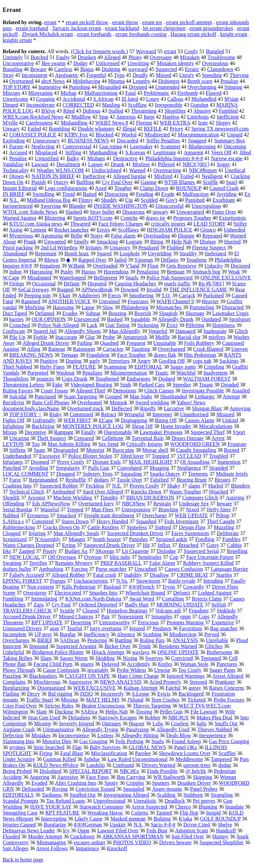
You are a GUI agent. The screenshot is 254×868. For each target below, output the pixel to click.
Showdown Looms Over (185, 753)
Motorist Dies (57, 741)
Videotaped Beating (91, 385)
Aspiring (235, 498)
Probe (109, 337)
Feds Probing (129, 741)
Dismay (208, 242)
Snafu (158, 741)
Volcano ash (168, 611)
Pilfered (166, 164)
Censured (84, 438)
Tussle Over (129, 480)
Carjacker (113, 349)
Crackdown (82, 836)
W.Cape (11, 278)
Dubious (92, 111)
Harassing (63, 307)
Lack (92, 325)
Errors (103, 230)
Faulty (63, 57)
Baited (90, 194)
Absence (126, 634)
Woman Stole (194, 664)
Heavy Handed (112, 521)
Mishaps (96, 158)
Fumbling (13, 599)
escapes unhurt (89, 842)
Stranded (218, 468)
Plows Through (19, 670)
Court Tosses (54, 391)
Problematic (157, 93)
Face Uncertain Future (210, 557)
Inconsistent (35, 75)
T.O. (166, 295)
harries (17, 319)
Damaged (185, 331)
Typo (119, 75)
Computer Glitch (200, 498)
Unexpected (86, 319)
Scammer (170, 146)
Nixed (193, 509)
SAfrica (89, 712)
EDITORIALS (18, 795)
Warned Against (20, 218)
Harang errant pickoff (193, 34)
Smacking (107, 242)
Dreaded (230, 385)
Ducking (64, 712)
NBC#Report (203, 170)
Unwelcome (15, 99)
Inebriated (215, 253)
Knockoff (117, 848)
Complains (14, 682)
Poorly (50, 551)
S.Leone (141, 694)
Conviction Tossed (95, 789)
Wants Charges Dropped (28, 545)
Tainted (164, 813)
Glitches (214, 646)
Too (36, 444)
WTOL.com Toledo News (30, 212)
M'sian (231, 99)
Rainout (57, 349)
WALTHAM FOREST (207, 379)
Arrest (218, 438)
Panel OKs (186, 747)
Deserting (81, 622)
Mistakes (41, 735)
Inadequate (215, 331)
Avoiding (38, 468)
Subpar (93, 313)
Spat (104, 117)
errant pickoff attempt (189, 22)
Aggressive (80, 682)
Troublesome (221, 57)
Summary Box (230, 141)
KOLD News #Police (56, 765)
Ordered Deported (98, 605)
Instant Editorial (20, 188)
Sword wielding (152, 402)
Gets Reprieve (181, 266)
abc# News (53, 81)
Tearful (74, 628)
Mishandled (204, 99)
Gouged (113, 397)
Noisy (97, 236)
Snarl (232, 182)
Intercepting (54, 819)
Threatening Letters (23, 385)
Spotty (111, 783)
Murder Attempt (45, 836)
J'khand (135, 700)
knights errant (17, 40)
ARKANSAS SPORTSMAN (133, 836)
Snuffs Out (226, 723)
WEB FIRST (77, 420)
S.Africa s (13, 521)
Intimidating (44, 599)
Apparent (193, 152)
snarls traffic (177, 284)
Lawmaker (141, 146)
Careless (63, 69)
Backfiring (43, 426)
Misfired (163, 176)
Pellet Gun (171, 712)
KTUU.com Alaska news (36, 224)
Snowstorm (148, 581)
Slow (108, 307)
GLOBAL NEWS (148, 747)
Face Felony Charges (121, 224)
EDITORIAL (148, 367)
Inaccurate (66, 337)
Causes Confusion (184, 569)
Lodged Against (215, 593)
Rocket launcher (71, 230)
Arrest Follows (52, 848)
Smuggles (162, 616)
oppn (185, 616)
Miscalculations (216, 426)
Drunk (118, 164)
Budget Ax (76, 551)
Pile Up (17, 337)
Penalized (148, 248)
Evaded (39, 783)
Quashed (109, 343)
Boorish (143, 313)
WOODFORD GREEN (195, 444)
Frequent (136, 343)
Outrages (111, 723)
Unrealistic (145, 801)
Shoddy (109, 200)
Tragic (162, 373)
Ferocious (148, 622)
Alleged (112, 57)
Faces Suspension (190, 533)
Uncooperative (18, 63)
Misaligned (39, 278)
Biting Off (166, 420)
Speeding (212, 75)
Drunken (87, 57)
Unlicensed (107, 63)
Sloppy (223, 123)
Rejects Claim (207, 599)
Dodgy (81, 63)
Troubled (219, 456)
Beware (39, 69)
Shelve (225, 825)
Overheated (90, 402)
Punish (39, 182)
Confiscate (14, 331)
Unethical (235, 170)
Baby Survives (105, 747)
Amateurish (135, 337)
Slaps (46, 658)
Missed (163, 75)
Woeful (129, 135)
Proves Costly (144, 486)
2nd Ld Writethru (59, 248)
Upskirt (118, 825)
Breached (189, 545)
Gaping (148, 182)
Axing (16, 230)
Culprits (140, 813)
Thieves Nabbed (215, 729)
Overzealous (215, 63)
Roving (60, 789)
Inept (149, 117)
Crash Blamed (208, 349)
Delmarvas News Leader (29, 831)
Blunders (240, 486)
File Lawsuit (204, 712)
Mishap (68, 93)
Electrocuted (68, 593)
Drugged (65, 474)
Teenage (70, 355)
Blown (51, 260)
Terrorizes (119, 361)
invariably (98, 670)
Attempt (231, 397)
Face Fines (97, 777)
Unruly (186, 75)
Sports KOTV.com (93, 218)
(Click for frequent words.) (100, 51)
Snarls (132, 278)
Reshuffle (76, 480)
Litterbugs (198, 117)
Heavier (211, 301)
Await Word (142, 599)
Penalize (229, 81)
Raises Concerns (227, 688)
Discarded (127, 141)
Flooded (11, 836)
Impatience (87, 848)
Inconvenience (74, 735)
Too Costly (190, 670)
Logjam (134, 242)
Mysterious (21, 236)
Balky (73, 158)
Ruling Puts (152, 640)
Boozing (117, 313)
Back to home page (23, 860)
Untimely (13, 57)
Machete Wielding (73, 498)
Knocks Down (146, 492)
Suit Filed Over (188, 836)
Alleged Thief (90, 391)
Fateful (173, 688)
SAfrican (70, 640)
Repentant (46, 253)
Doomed (40, 462)
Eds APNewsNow (51, 504)
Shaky (174, 486)
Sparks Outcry (165, 474)
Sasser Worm (74, 658)
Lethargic (205, 397)
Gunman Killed (59, 759)
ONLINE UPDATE (178, 652)
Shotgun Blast (207, 408)
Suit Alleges (16, 848)
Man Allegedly (125, 331)
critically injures (168, 224)
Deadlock (175, 801)
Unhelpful (13, 652)
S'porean (144, 260)
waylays (141, 652)
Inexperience (213, 735)
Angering (39, 777)
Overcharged (172, 349)
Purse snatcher (111, 569)
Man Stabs (141, 397)
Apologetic (67, 75)
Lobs (158, 723)
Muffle (162, 337)
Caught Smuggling (196, 450)
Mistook (119, 402)
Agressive (67, 777)
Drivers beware (175, 842)
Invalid (154, 289)
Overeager (161, 57)
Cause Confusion (61, 670)
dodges (101, 480)
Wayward (146, 51)
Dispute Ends (107, 462)
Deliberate (228, 533)
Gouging (45, 99)
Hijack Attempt (108, 652)
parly (95, 361)
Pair (106, 616)
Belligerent (106, 278)
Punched (12, 468)
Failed (34, 129)
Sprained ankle (172, 539)
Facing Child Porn (53, 664)
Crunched (20, 325)
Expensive (223, 622)
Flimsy (86, 200)
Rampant (64, 432)
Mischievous (47, 682)
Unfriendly (44, 420)
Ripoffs (148, 408)
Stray (8, 75)
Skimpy (220, 836)
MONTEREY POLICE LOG (93, 426)
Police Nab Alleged (58, 325)
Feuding (145, 194)
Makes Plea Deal (214, 718)
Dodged (167, 379)
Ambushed (63, 492)
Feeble (40, 337)
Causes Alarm (199, 420)
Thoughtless (16, 379)
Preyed (212, 634)
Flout (153, 266)
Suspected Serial (201, 551)
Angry (144, 361)
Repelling (237, 551)
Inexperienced (18, 206)
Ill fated (130, 99)
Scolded (149, 200)
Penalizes (92, 373)
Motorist (95, 450)
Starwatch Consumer (102, 807)
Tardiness (52, 795)
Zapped (27, 551)
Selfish (219, 605)
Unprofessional (109, 801)
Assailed (241, 391)
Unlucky (213, 266)
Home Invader (176, 426)
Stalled (116, 111)
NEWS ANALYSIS (121, 682)
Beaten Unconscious (103, 706)
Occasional (44, 284)
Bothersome (219, 652)
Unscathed (146, 569)
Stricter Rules (59, 706)
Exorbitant (224, 200)
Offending (13, 504)
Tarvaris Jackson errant (76, 28)
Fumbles (231, 539)
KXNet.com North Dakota (93, 599)
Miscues (11, 93)
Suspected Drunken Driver (135, 533)
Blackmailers (43, 676)
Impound (39, 646)
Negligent (212, 176)
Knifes (165, 664)
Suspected (166, 69)
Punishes (138, 539)
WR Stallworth (169, 777)
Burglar (68, 634)
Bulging (162, 819)
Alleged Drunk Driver (46, 343)
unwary (160, 212)
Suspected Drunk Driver (109, 545)
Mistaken (190, 57)
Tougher (123, 188)
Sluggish (168, 313)
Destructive (125, 158)
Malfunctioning (101, 93)
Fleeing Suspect (209, 248)
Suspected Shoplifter (221, 842)
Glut (90, 337)
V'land (132, 266)
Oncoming (235, 146)
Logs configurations (66, 188)
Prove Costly (71, 462)
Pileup (223, 515)
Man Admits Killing (69, 444)
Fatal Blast (72, 753)
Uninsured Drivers (22, 628)
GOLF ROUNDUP (220, 819)
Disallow (159, 575)
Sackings (229, 361)
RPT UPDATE (47, 622)
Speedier (182, 385)
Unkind (230, 420)
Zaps (39, 605)
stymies (17, 747)
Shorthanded (173, 397)
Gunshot (199, 105)
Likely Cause (88, 819)
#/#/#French (141, 587)
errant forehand (32, 28)
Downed (130, 289)
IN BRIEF (14, 194)
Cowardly (194, 587)
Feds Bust (157, 831)
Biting (157, 242)
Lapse (88, 307)
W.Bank (76, 266)
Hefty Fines (52, 367)
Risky (55, 414)
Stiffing (73, 152)
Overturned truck (85, 408)
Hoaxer (137, 723)
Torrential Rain (148, 438)
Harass (89, 272)
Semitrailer (150, 557)
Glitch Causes (159, 391)
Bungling (13, 69)
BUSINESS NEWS (88, 141)
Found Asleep (186, 741)
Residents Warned (178, 646)
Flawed (213, 93)
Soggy (223, 164)
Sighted (163, 527)
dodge (225, 765)
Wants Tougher (185, 492)
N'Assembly (48, 539)
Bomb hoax (77, 253)
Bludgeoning (202, 146)
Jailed (120, 260)
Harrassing (41, 272)
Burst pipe (123, 450)
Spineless (137, 527)
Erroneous (38, 515)
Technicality (16, 170)
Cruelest (180, 723)
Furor (15, 480)
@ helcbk (196, 771)
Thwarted (80, 224)
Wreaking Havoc (105, 813)
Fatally (88, 432)
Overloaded (105, 266)
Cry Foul (61, 605)
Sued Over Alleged (103, 492)
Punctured (45, 397)
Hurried (233, 242)
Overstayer (35, 593)
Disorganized (51, 688)
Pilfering (195, 325)
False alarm (123, 236)
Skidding (105, 658)
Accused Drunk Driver (27, 616)
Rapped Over (92, 260)
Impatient (50, 266)
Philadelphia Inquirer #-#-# (174, 158)
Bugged (65, 289)
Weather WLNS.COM (60, 170)
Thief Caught (221, 521)
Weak (234, 272)
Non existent (41, 587)
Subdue (92, 759)
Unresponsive (136, 509)
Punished (195, 200)
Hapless (171, 117)
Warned (137, 170)
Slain (42, 712)
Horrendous (116, 272)
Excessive (50, 456)
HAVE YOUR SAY (51, 807)
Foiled (187, 176)
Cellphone (113, 438)
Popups (58, 581)
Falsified (159, 480)
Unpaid (235, 135)
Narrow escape (227, 158)
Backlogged (191, 694)
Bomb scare (200, 81)
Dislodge (166, 551)
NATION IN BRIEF (53, 176)
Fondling (205, 539)
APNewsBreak (97, 289)
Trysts (169, 587)
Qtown (17, 176)
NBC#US (178, 718)
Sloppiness (223, 325)
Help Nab (182, 242)
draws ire (156, 218)
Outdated (211, 319)
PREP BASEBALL (121, 563)
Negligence (189, 468)
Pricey (176, 129)
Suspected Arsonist (76, 646)
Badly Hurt (137, 605)
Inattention (229, 462)
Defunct (182, 593)
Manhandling (103, 152)
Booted (232, 450)
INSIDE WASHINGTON (121, 206)
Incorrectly (112, 694)
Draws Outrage (188, 438)
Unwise (162, 670)
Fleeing (144, 123)
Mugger (77, 539)
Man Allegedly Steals (76, 533)
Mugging (160, 468)
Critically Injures (144, 444)
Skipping (202, 777)
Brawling (168, 509)
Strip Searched (49, 747)
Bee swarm (54, 63)
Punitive (49, 361)
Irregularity (68, 468)
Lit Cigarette (135, 551)
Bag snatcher (224, 628)
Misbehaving (87, 81)
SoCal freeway (34, 289)
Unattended (167, 87)
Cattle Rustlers (103, 527)
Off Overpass (62, 557)
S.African (104, 99)
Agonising (52, 236)
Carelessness (39, 123)
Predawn (162, 628)
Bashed (115, 319)
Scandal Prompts (21, 801)
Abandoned (15, 253)
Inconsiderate (40, 105)
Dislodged (51, 771)
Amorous (126, 117)
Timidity (109, 498)
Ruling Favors (18, 391)
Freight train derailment (109, 515)
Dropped (138, 87)
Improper (162, 414)
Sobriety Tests (98, 474)
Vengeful (158, 331)
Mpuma (116, 81)
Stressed (198, 682)
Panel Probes (204, 789)
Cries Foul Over (20, 706)
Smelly (81, 242)
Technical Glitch (27, 492)
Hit (146, 545)
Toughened (107, 379)
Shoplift (11, 498)
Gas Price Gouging (229, 741)
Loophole (129, 253)
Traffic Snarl (40, 700)
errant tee (152, 22)
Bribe (77, 236)
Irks (7, 551)
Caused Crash (224, 188)
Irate (203, 123)
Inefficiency (96, 634)
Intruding (213, 581)
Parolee (143, 753)
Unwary (11, 129)
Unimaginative (58, 729)
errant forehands (94, 34)
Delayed (110, 664)
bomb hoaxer (107, 539)
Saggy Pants (222, 670)
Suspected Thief (208, 432)
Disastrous (134, 212)
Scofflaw (137, 105)
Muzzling (224, 527)
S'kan (64, 295)
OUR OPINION (49, 319)
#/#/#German (88, 825)
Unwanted (55, 242)
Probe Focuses (229, 700)
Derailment (68, 164)
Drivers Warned (159, 765)
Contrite (129, 218)
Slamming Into (19, 741)
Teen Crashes (165, 700)
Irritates (94, 248)
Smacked (67, 515)
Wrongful (134, 414)
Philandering (135, 307)
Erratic (192, 69)
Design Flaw (192, 527)
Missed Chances (76, 616)
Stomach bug (206, 272)
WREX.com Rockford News (33, 117)
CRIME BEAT (192, 575)
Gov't (171, 200)
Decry (34, 694)
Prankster (225, 682)
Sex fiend (108, 444)
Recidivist (13, 402)
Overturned (21, 81)
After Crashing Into (76, 783)
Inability (133, 575)
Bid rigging (60, 694)
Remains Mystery (74, 563)
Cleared (91, 611)
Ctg (129, 200)
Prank (30, 242)
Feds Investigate (182, 521)
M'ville (10, 123)
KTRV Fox (76, 135)
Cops (204, 616)
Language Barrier (230, 569)
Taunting (141, 349)
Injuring (37, 533)
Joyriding (227, 194)
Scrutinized (15, 539)
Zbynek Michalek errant (47, 34)
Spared (104, 253)
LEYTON (13, 444)
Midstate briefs (232, 474)
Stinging (233, 87)
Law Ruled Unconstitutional (137, 759)
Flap (77, 747)
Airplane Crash (19, 729)
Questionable (118, 432)
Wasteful (50, 509)
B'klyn (48, 111)
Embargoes (139, 379)
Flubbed (175, 248)
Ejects (115, 295)
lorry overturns (106, 628)
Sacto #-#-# (163, 825)
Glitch (241, 331)
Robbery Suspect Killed (208, 563)
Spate (39, 450)
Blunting (208, 807)
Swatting (12, 563)
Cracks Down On (61, 527)
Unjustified (47, 158)
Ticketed (196, 700)
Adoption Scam (191, 831)
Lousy (153, 99)
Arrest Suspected (149, 807)
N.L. (14, 200)
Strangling (222, 795)
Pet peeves (204, 801)
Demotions (125, 391)
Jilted (245, 152)
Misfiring (35, 307)
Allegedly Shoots (83, 331)
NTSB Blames (179, 182)
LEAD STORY (210, 224)
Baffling (85, 182)
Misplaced (46, 152)
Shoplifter (175, 111)
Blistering (55, 218)
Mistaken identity (175, 63)
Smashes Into (103, 593)
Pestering (97, 640)
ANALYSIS (185, 640)
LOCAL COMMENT (25, 474)
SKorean (105, 551)
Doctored (240, 266)
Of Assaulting (195, 462)
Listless (105, 735)
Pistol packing (18, 248)
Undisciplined (106, 170)
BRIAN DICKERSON (150, 498)
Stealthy (188, 253)
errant (50, 22)
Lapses (96, 164)
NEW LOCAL (25, 557)
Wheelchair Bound (145, 593)
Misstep (42, 723)
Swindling (43, 194)
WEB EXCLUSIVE (94, 688)
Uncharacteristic (91, 581)
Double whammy (96, 129)
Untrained (109, 301)
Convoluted (129, 468)
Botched (39, 57)
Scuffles (227, 753)
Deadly (140, 75)
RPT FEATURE (62, 813)
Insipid (213, 813)
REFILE (153, 129)
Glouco (208, 230)
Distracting (116, 194)
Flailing (11, 694)
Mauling (111, 105)
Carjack (187, 295)
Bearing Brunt (192, 480)
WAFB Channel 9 (175, 301)
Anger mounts (167, 789)
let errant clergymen (164, 28)
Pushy (67, 272)
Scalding (166, 795)
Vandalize (13, 164)
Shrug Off (142, 426)
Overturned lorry (96, 504)
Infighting (13, 426)
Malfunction (196, 194)
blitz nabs (120, 557)
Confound (123, 765)
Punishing (79, 87)
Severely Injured (76, 723)
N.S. (138, 825)
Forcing (80, 569)
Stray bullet (102, 212)
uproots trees (197, 765)
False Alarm (162, 563)
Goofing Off (172, 361)
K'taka (185, 819)
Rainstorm (84, 349)
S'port (239, 432)
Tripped (75, 509)
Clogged (12, 533)
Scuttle (67, 611)
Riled (69, 111)
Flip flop (189, 813)
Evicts (164, 694)
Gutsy (213, 545)
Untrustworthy (115, 622)
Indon (15, 272)
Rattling (123, 640)
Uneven (239, 349)
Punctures (227, 664)
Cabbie (234, 545)
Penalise (18, 158)
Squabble (141, 319)
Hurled (216, 486)
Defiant (71, 284)
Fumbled (228, 111)
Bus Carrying (131, 777)
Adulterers (89, 295)
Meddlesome (189, 759)
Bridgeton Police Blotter (58, 652)
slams (194, 486)
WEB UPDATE (191, 515)
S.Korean (135, 152)
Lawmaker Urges (231, 313)
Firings (17, 284)
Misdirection (183, 634)
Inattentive (50, 87)
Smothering (141, 295)
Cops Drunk (75, 379)
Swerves (154, 658)
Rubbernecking (19, 527)
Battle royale (182, 581)
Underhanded (17, 456)
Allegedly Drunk (176, 319)
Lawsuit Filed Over (118, 831)
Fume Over (224, 212)
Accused (18, 152)
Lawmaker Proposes (161, 432)
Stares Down (75, 521)
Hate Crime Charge (138, 676)
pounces (45, 379)
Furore (16, 146)
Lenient (38, 230)
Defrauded (33, 789)
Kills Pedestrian (79, 587)
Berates (223, 480)
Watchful (186, 373)
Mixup (10, 432)
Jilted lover (132, 456)
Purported (38, 373)
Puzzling (12, 676)
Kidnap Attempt (141, 688)
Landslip (96, 765)
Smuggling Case (20, 813)
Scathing (152, 634)
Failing (85, 343)
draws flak (165, 355)
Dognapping (134, 420)
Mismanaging (51, 842)
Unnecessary (46, 141)
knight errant (234, 34)
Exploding (14, 141)
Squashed (146, 521)
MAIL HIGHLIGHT (150, 462)
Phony (135, 57)
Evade (168, 194)
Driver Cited (196, 825)
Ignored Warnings (186, 676)
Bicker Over (118, 646)
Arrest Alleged (228, 676)
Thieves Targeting (152, 706)
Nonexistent (130, 616)
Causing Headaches (135, 284)
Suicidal (18, 397)
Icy (66, 831)
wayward (138, 69)
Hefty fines (219, 509)
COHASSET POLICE (33, 135)
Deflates (169, 260)
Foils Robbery (199, 343)
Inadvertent (215, 373)
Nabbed (11, 515)
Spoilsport (240, 319)
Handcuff (226, 831)
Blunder (77, 206)
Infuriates (13, 462)
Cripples (135, 783)
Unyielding (160, 253)
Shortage (195, 313)
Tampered (221, 759)
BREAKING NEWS (31, 355)
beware (224, 504)
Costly (191, 51)
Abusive (202, 111)
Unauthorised (194, 414)
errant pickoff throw (87, 22)
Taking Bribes (18, 658)
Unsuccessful (169, 206)
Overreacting (167, 170)
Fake (57, 385)
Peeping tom (37, 295)
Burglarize (55, 825)
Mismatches (169, 307)
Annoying (240, 408)
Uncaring (19, 438)
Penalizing (148, 272)
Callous (175, 99)
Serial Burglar (18, 509)
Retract (108, 414)
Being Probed (17, 771)
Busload (112, 587)
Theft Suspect (51, 438)
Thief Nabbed (17, 367)
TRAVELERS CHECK (27, 611)
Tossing (144, 712)
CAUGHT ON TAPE (87, 676)
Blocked (104, 135)
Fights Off (14, 420)
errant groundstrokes (211, 28)
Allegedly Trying (100, 729)
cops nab (202, 361)
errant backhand (122, 28)
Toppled (160, 456)
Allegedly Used (173, 729)
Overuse (93, 557)
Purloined (213, 295)
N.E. (117, 486)
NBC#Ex (129, 771)
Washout (65, 373)
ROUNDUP (189, 188)
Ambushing (51, 569)
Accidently (139, 664)
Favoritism (191, 628)
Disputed (97, 284)
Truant (206, 385)
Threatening (144, 111)
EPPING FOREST (22, 581)
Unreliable (217, 640)
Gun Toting (118, 325)
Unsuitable (165, 343)
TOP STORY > (25, 414)
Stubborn (193, 795)
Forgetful (96, 75)
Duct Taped (15, 313)
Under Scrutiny (19, 759)
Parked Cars (152, 385)
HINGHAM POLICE (169, 230)
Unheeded (235, 230)
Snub (126, 385)
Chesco (183, 807)
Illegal (129, 129)
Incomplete (15, 634)
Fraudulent (98, 355)
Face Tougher (131, 355)
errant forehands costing (141, 34)
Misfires (141, 164)
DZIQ (86, 694)
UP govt (43, 634)
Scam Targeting (80, 397)
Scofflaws (128, 230)
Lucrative (174, 408)
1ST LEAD (189, 456)
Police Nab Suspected (170, 278)
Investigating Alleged (126, 795)
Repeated (212, 236)
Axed (101, 188)
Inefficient (228, 117)
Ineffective (94, 176)
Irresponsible (169, 105)
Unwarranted (190, 212)
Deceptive (36, 432)
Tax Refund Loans (66, 801)
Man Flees (102, 509)
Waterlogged (72, 278)
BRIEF (45, 640)
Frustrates (138, 301)
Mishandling (74, 123)
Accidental (74, 99)
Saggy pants (183, 367)
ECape (106, 420)
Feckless (95, 486)
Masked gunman (128, 819)
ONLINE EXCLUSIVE (226, 278)
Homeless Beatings (127, 611)
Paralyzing (137, 729)
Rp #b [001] (211, 284)
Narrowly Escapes (118, 718)
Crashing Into (17, 486)
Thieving (239, 75)
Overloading (157, 236)
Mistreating (40, 93)
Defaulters (79, 718)
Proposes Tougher (192, 218)
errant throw (125, 22)
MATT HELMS (103, 700)
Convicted (182, 658)
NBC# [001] (196, 164)
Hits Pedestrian (200, 355)
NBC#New (134, 504)
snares (87, 664)
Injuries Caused (19, 825)
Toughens (196, 260)
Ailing (34, 349)
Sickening (148, 325)
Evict (172, 325)
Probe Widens (131, 670)
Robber (153, 718)
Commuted (81, 414)
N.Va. (122, 581)
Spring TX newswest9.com (220, 129)
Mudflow (81, 117)
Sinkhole (226, 611)
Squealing (131, 474)
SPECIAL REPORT (90, 771)
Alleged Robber (68, 575)
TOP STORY (17, 87)
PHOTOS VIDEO (132, 842)
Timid (69, 194)
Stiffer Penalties (163, 141)
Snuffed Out (83, 795)
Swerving (51, 206)
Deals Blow (179, 735)
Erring (69, 545)
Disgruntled (66, 450)
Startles (224, 575)
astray (195, 688)
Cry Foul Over (117, 182)
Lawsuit (40, 164)
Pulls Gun (99, 468)
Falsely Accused (26, 575)
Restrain (162, 504)
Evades (70, 313)
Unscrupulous (206, 206)
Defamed (45, 313)
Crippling (214, 367)
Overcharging (202, 87)
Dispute (186, 236)
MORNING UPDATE (180, 605)
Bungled (215, 51)
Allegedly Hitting (140, 735)
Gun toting (111, 146)
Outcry (61, 182)
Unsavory (120, 248)
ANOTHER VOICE (69, 301)
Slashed (74, 212)
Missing (69, 700)
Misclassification (109, 753)
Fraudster (199, 611)
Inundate (234, 807)
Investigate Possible (203, 391)
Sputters (161, 783)
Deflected (122, 408)
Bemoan (175, 272)
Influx (164, 545)
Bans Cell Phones (51, 402)
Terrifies (38, 563)
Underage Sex (194, 504)
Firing (46, 753)
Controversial (77, 146)
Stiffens (17, 450)
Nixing (130, 658)
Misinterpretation (129, 373)
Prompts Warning (185, 622)
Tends (145, 646)
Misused (225, 414)
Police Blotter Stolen (90, 456)
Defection (13, 735)
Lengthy (141, 81)
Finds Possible (162, 771)
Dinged (10, 105)
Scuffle (210, 182)
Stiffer (240, 224)
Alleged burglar (129, 176)
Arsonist (36, 498)
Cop (174, 557)
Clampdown (220, 69)
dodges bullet (17, 569)
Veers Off (221, 152)
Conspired (43, 521)
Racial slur (189, 337)
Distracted (233, 307)
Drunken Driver (194, 783)
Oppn (84, 831)
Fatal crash (105, 575)
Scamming (115, 367)
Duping (73, 361)
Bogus (87, 69)
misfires (217, 337)
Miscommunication (198, 135)
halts (201, 723)
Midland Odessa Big (49, 200)
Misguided (109, 87)
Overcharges (16, 640)
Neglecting (43, 146)
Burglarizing (16, 688)
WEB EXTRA (175, 123)
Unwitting (138, 63)
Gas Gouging (93, 741)
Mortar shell (155, 450)
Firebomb (188, 93)
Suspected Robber (59, 486)
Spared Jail (45, 331)
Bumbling (60, 129)
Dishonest (169, 81)
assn (55, 628)
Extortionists (233, 218)
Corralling (173, 599)
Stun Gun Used (44, 718)
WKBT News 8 (112, 123)
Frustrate (237, 444)
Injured (137, 628)
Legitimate (165, 152)
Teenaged (211, 658)
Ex (247, 194)
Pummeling (202, 307)
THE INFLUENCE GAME (198, 289)
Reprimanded (43, 480)
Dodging (111, 69)
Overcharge (154, 515)
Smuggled (133, 789)
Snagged (197, 141)
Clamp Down (154, 188)
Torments (198, 474)
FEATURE (84, 367)
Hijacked (219, 492)
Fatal (131, 93)
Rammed (31, 301)
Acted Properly (165, 682)
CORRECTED (78, 105)
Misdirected (157, 135)
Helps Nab (116, 712)
